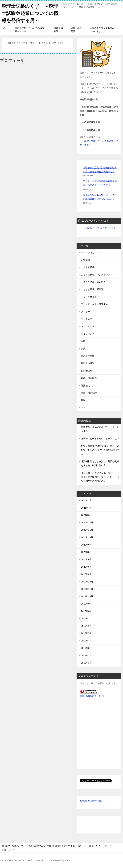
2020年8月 (86, 552)
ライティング (88, 334)
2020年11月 (87, 530)
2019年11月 (87, 589)
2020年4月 (86, 574)
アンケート (87, 312)
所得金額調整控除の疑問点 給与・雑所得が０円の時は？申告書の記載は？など (100, 450)
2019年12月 (87, 582)
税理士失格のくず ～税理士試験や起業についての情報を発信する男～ (31, 13)
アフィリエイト (89, 297)
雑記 (83, 400)
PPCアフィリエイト (91, 253)
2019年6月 (86, 626)
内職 (83, 341)
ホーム (5, 30)
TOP (44, 846)
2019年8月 (86, 611)
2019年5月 (86, 633)
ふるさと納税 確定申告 (93, 282)
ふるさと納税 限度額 (92, 289)
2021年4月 (86, 508)
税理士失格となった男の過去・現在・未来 (31, 30)
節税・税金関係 (76, 30)
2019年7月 (86, 619)
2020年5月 (86, 567)
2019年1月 (86, 663)
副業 (83, 349)
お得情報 (86, 260)
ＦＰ (83, 408)
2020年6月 (86, 559)
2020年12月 (87, 522)
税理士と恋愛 (88, 356)
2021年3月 (86, 515)
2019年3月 (86, 648)
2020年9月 (86, 545)
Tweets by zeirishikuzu (91, 801)
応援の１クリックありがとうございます (104, 30)
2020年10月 (87, 537)
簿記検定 (86, 385)
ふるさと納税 (88, 267)
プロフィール (88, 326)
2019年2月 (86, 656)
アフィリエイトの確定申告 (94, 304)
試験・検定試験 (89, 393)
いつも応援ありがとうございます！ (98, 228)
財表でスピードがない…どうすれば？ (100, 439)
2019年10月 (87, 596)
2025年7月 (86, 500)
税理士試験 (87, 371)
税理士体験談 (58, 30)
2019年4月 (86, 641)
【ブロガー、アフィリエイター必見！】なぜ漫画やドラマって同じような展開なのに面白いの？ (100, 477)
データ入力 (87, 319)
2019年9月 (86, 604)
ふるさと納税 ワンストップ (96, 275)
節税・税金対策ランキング (92, 696)
